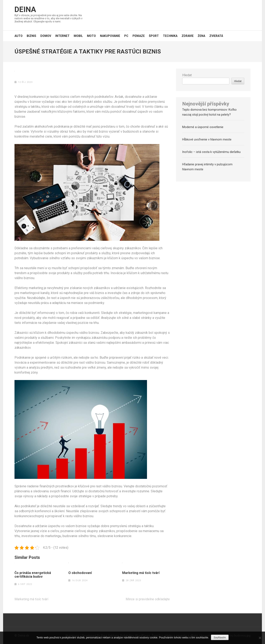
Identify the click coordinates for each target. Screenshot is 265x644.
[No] (260, 638)
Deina (25, 10)
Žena (201, 36)
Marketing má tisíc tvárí (141, 573)
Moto (91, 36)
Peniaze (139, 36)
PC (126, 36)
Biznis (31, 36)
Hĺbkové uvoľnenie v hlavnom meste (207, 139)
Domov (46, 36)
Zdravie (188, 36)
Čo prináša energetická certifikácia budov (33, 575)
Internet (62, 36)
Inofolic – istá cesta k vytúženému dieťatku (211, 152)
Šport (154, 36)
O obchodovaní (80, 573)
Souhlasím (220, 638)
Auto (19, 36)
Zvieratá (216, 36)
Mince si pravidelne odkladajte (148, 599)
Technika (170, 36)
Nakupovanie (110, 36)
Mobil (78, 36)
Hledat (187, 75)
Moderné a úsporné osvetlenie (203, 127)
